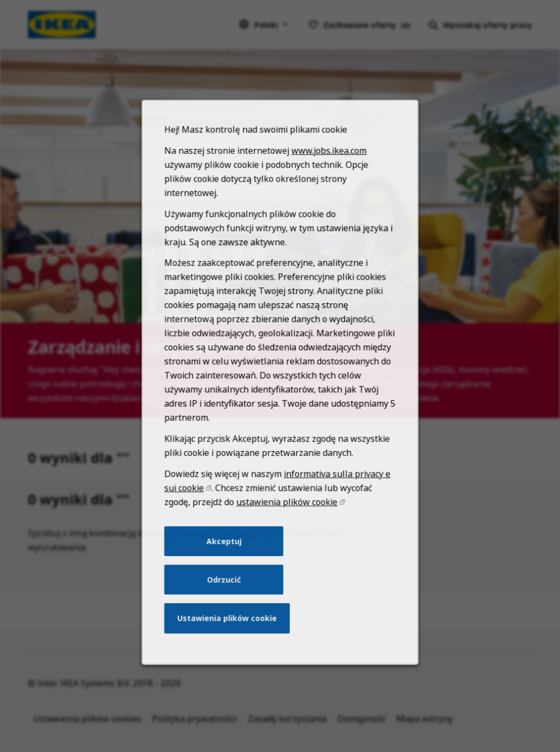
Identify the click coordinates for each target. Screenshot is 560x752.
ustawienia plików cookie (286, 521)
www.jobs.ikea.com (327, 185)
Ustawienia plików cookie (229, 632)
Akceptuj (226, 558)
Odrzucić (226, 595)
